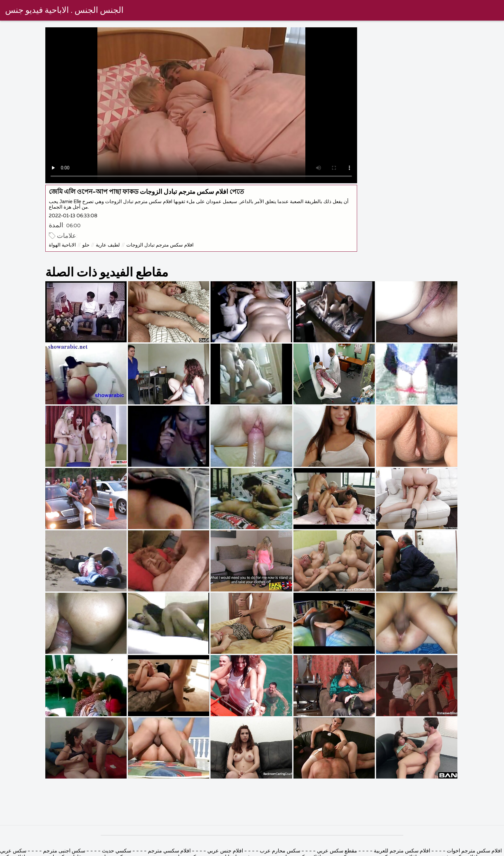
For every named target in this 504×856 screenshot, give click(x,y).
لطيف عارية (108, 245)
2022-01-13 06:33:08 (73, 216)
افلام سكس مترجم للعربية (402, 851)
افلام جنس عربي (225, 851)
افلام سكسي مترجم (169, 851)
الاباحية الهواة (62, 245)
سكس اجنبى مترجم (64, 851)
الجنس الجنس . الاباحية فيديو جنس (64, 11)
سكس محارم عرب (279, 851)
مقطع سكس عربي (336, 851)
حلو (86, 245)
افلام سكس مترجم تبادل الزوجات (160, 245)
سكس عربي (13, 851)
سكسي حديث (116, 851)
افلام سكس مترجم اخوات (474, 851)
